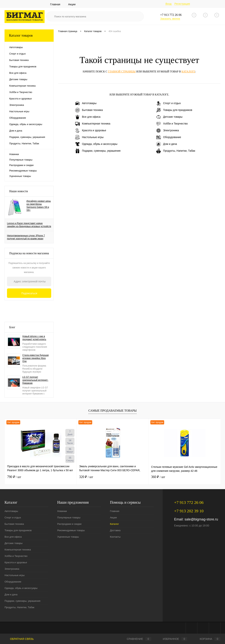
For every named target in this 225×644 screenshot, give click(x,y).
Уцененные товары (20, 176)
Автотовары (86, 103)
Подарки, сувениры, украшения (98, 151)
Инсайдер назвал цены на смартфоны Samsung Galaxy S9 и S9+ (39, 206)
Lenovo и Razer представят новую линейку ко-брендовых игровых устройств (29, 225)
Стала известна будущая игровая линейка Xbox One (35, 358)
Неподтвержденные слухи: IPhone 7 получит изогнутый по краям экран (26, 237)
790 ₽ (14, 477)
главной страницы (122, 72)
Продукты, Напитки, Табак (176, 151)
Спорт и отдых (169, 103)
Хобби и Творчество (172, 124)
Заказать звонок (170, 19)
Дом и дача (167, 144)
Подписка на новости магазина (29, 253)
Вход (169, 4)
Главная (55, 4)
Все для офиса (88, 117)
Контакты (115, 537)
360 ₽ (158, 477)
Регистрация (182, 4)
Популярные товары (21, 160)
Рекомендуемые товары (23, 171)
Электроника (168, 131)
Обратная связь (19, 639)
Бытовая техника (89, 110)
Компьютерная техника (93, 124)
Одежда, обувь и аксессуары (96, 144)
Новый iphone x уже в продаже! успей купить (34, 338)
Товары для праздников (174, 110)
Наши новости (19, 191)
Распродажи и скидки (21, 165)
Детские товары (169, 117)
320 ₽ (86, 477)
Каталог (114, 524)
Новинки (14, 154)
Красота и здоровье (91, 131)
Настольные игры (89, 137)
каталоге (188, 72)
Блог (12, 327)
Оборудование (169, 137)
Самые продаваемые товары (112, 411)
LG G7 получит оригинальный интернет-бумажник (35, 380)
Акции (72, 4)
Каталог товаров (29, 36)
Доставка (115, 530)
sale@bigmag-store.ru (201, 519)
